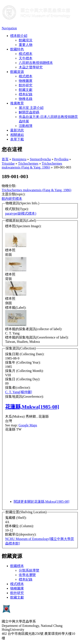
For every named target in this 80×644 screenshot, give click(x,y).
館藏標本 (17, 566)
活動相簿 (26, 126)
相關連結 (17, 135)
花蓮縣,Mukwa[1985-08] (32, 407)
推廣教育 (17, 103)
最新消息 (17, 130)
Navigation (9, 28)
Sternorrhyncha (40, 159)
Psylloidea (61, 159)
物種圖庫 (26, 81)
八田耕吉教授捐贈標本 (36, 63)
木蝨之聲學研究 (31, 67)
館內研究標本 (12, 199)
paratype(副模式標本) (21, 213)
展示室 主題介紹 (31, 108)
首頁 (5, 159)
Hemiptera (19, 159)
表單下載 (17, 139)
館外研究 (26, 85)
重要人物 (26, 45)
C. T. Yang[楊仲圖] (19, 392)
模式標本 (26, 54)
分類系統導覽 (29, 570)
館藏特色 (17, 49)
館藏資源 (17, 72)
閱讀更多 (41, 502)
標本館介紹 (19, 36)
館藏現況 (26, 40)
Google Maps (28, 425)
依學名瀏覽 (27, 575)
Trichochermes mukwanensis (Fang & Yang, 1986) (32, 165)
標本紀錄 (26, 94)
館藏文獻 (26, 90)
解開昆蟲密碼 (29, 112)
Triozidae (8, 163)
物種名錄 (26, 99)
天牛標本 (26, 58)
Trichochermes (28, 163)
